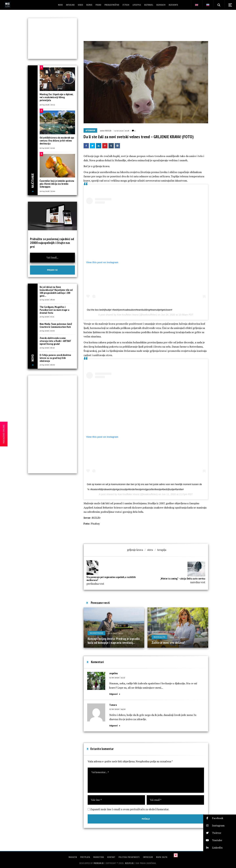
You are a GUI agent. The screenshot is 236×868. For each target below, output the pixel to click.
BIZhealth (159, 637)
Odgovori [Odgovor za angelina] (113, 694)
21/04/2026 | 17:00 (47, 331)
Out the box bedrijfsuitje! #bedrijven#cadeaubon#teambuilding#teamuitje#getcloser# (130, 310)
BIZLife (108, 131)
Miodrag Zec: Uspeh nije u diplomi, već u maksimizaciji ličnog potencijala (56, 97)
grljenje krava (135, 550)
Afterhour (90, 131)
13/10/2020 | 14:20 (117, 709)
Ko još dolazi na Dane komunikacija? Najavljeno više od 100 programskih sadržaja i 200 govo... (56, 291)
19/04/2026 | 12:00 (47, 148)
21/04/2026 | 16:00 (47, 365)
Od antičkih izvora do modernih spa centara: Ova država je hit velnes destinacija (57, 141)
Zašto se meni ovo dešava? (168, 643)
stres (150, 550)
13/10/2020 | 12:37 (117, 677)
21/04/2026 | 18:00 (47, 299)
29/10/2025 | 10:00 (116, 633)
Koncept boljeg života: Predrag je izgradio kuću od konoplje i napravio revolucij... (114, 641)
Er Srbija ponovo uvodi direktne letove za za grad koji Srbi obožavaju (55, 358)
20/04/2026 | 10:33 (47, 105)
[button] (220, 818)
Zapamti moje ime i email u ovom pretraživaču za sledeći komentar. (130, 809)
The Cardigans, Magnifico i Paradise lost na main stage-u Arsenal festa (55, 310)
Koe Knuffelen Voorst (128, 315)
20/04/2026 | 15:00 (47, 191)
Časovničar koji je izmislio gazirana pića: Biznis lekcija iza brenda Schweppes (57, 184)
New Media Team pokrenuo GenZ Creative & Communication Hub (56, 325)
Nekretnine (97, 633)
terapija (162, 550)
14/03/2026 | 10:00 (177, 637)
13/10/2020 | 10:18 (122, 131)
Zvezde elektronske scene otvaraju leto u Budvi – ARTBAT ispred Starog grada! (55, 341)
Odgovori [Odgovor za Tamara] (113, 726)
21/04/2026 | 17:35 (47, 316)
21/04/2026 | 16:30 (47, 348)
